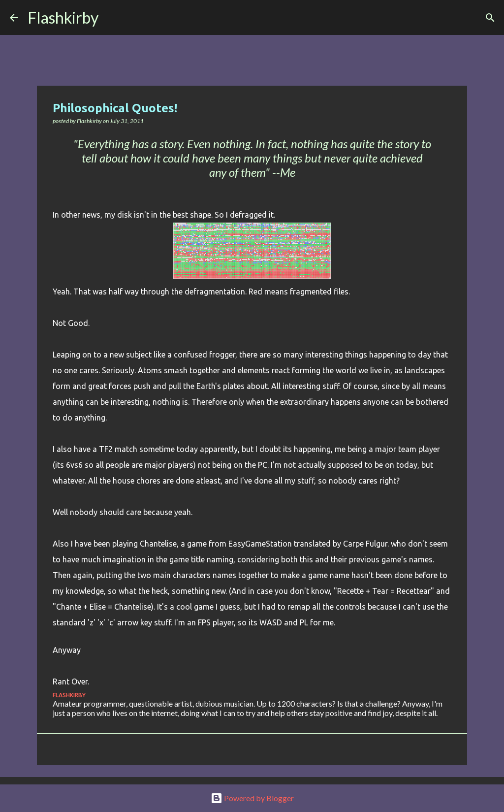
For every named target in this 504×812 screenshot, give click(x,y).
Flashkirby (63, 17)
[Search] (112, 18)
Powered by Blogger (252, 798)
